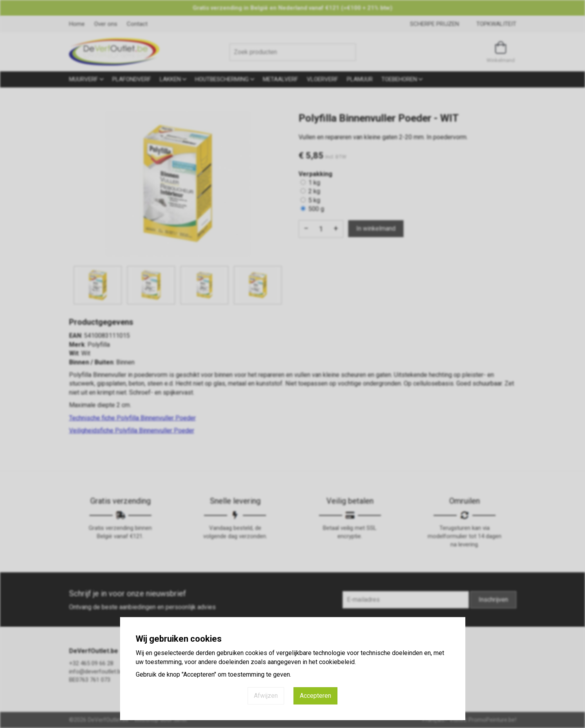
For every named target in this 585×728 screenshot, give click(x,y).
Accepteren (315, 696)
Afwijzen (266, 696)
